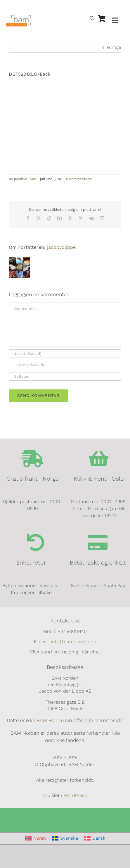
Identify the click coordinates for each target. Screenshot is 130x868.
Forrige (114, 47)
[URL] (65, 376)
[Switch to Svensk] (20, 8)
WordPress (75, 795)
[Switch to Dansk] (33, 8)
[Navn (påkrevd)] (65, 354)
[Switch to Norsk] (35, 839)
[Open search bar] (92, 18)
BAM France (50, 720)
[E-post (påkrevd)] (65, 365)
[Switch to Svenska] (65, 839)
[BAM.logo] (19, 17)
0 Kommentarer (79, 179)
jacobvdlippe (25, 179)
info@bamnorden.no (73, 642)
